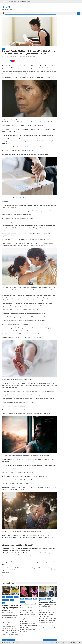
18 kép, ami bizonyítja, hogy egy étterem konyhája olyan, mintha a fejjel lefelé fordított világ (10, 608)
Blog (13, 13)
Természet (31, 13)
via (2, 576)
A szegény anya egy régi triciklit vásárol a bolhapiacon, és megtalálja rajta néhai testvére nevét (10, 640)
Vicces (12, 600)
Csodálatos (39, 13)
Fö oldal (4, 1)
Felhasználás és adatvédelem (24, 1)
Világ (53, 13)
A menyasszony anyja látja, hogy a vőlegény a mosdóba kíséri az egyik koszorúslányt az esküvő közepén (48, 603)
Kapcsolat (14, 1)
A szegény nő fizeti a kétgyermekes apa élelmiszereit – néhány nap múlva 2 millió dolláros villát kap (50, 640)
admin (12, 56)
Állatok (24, 13)
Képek (18, 13)
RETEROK (6, 7)
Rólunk (9, 1)
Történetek (47, 13)
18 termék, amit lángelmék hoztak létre (28, 605)
